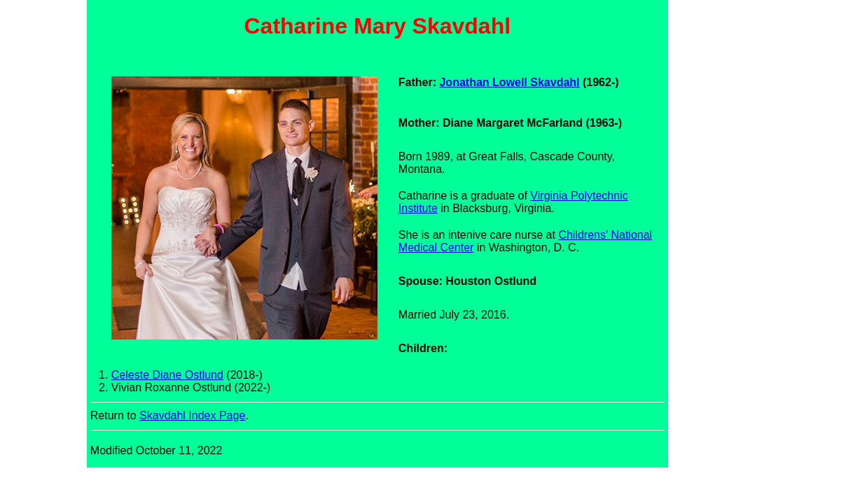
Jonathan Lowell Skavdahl (509, 82)
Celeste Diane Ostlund (167, 375)
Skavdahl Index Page (192, 415)
